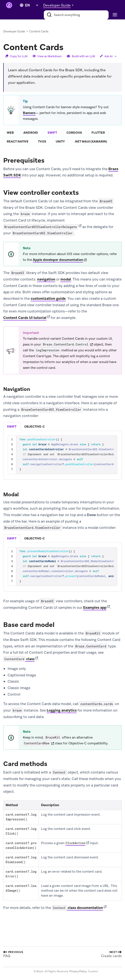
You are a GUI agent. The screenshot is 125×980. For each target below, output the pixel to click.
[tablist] (62, 427)
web (10, 133)
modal (66, 279)
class (19, 659)
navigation (46, 279)
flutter (98, 133)
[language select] (32, 5)
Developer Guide (14, 31)
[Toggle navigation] (114, 15)
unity (60, 141)
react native (18, 141)
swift (52, 133)
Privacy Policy (78, 971)
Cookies (93, 971)
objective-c (34, 427)
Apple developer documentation (58, 260)
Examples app (95, 607)
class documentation (77, 908)
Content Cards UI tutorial (25, 318)
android (31, 133)
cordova (74, 133)
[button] (59, 5)
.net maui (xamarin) (91, 141)
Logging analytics (62, 710)
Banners (29, 113)
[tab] (12, 427)
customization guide (48, 298)
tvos (42, 141)
